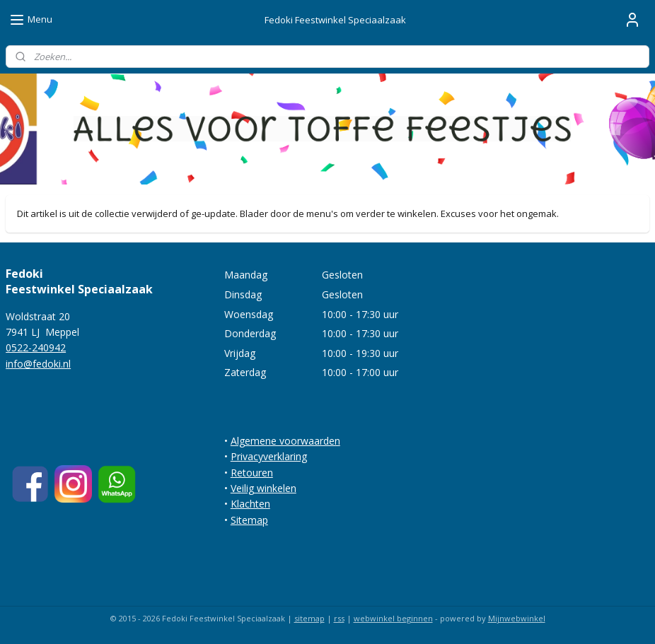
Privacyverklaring (269, 456)
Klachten (250, 504)
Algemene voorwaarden (285, 441)
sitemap (309, 618)
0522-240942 (36, 347)
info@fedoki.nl (38, 364)
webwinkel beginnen (393, 618)
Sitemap (249, 520)
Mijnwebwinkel (517, 618)
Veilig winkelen (263, 488)
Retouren (252, 473)
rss (339, 618)
